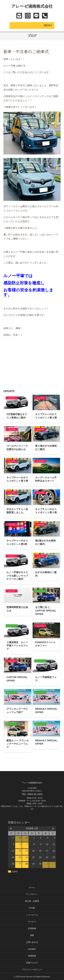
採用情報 (32, 956)
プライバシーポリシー (32, 970)
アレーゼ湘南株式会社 (32, 6)
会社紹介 (32, 949)
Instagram (28, 16)
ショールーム (32, 915)
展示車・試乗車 (32, 901)
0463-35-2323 (45, 16)
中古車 (32, 908)
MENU (48, 25)
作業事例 (32, 929)
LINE (36, 16)
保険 (32, 935)
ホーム (32, 887)
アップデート (32, 894)
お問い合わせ (19, 16)
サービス (32, 922)
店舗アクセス (32, 963)
